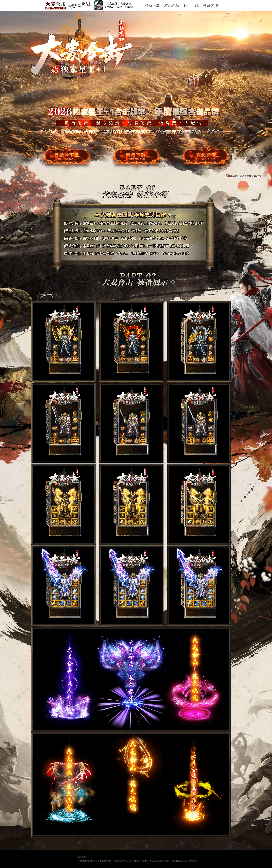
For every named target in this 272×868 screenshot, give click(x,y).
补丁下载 (191, 5)
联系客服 (210, 5)
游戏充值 (172, 5)
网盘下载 (135, 164)
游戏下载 (152, 5)
